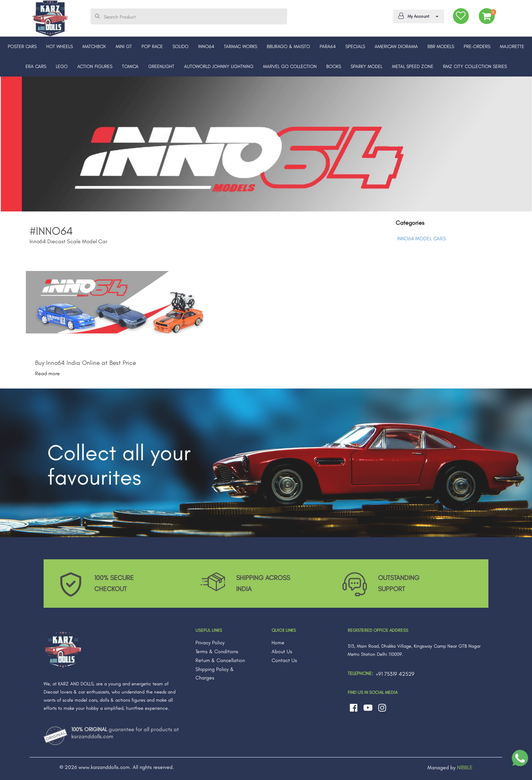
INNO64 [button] (206, 46)
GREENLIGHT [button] (161, 66)
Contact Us (284, 660)
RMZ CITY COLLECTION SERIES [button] (475, 66)
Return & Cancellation (220, 660)
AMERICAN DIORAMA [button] (396, 46)
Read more (47, 374)
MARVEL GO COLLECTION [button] (290, 66)
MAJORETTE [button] (512, 46)
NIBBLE (465, 767)
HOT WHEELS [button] (59, 46)
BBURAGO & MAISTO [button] (288, 46)
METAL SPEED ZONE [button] (413, 66)
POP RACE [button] (152, 46)
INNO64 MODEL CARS (422, 239)
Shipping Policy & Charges (215, 674)
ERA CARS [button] (36, 66)
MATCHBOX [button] (94, 46)
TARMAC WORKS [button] (241, 46)
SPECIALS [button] (355, 46)
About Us (282, 652)
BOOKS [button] (334, 66)
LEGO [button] (62, 66)
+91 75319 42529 (395, 674)
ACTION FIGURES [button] (95, 66)
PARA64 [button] (328, 46)
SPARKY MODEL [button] (366, 66)
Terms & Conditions (217, 652)
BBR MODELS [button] (441, 46)
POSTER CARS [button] (22, 46)
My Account (417, 16)
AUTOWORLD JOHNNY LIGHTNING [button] (219, 66)
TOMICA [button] (130, 66)
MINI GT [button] (124, 46)
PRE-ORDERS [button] (477, 46)
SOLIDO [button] (180, 46)
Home (278, 643)
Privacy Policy (210, 643)
